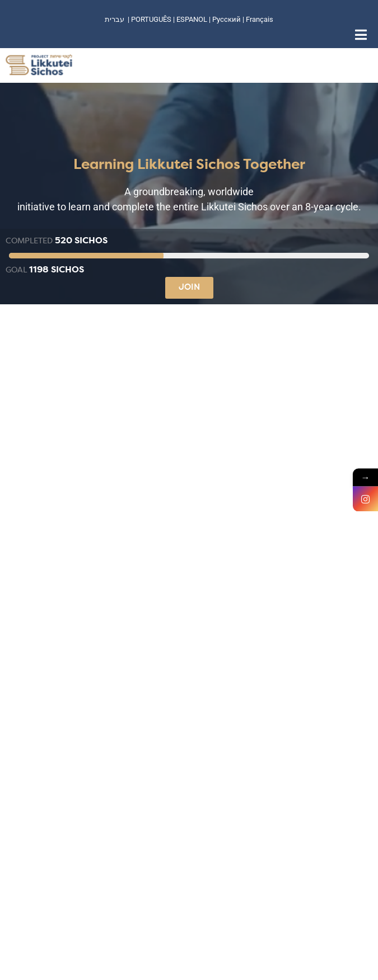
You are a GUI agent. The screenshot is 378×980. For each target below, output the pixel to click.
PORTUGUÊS (151, 19)
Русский (227, 19)
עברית (115, 19)
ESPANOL (192, 19)
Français (260, 19)
